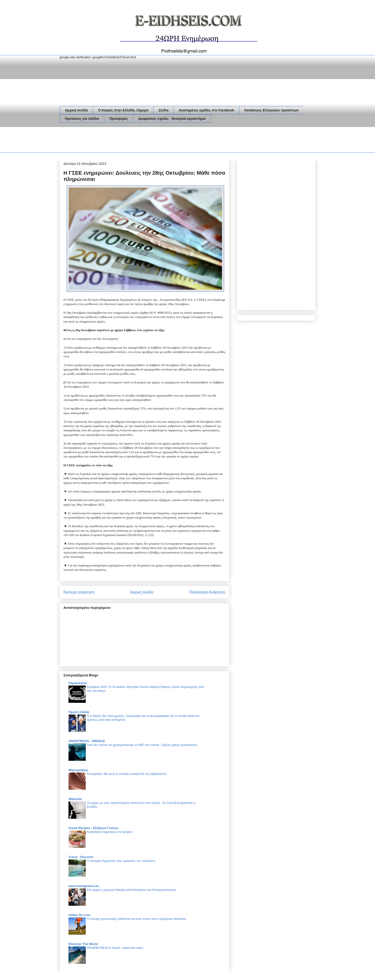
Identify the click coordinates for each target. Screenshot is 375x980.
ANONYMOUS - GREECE (87, 741)
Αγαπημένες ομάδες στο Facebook (207, 110)
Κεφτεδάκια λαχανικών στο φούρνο (110, 832)
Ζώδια (163, 110)
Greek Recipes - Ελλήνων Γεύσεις (94, 828)
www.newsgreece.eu (84, 886)
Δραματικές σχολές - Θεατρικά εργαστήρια (172, 119)
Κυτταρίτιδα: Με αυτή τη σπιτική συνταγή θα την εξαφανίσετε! (127, 774)
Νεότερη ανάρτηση (79, 592)
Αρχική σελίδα (76, 110)
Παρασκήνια (78, 683)
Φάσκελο (75, 799)
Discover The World (83, 944)
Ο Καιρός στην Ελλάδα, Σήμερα (123, 110)
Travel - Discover (81, 857)
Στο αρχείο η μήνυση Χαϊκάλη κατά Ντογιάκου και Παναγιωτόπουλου (131, 890)
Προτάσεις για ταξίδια (82, 119)
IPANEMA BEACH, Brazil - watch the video (115, 948)
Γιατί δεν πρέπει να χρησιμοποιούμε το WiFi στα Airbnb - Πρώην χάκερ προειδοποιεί (142, 745)
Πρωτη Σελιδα (79, 712)
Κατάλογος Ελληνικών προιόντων (272, 110)
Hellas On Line (79, 915)
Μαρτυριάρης (78, 770)
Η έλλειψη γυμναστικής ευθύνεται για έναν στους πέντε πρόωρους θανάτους (137, 919)
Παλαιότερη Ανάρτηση (207, 592)
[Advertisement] (147, 141)
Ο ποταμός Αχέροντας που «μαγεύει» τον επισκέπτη (121, 861)
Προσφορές (119, 119)
